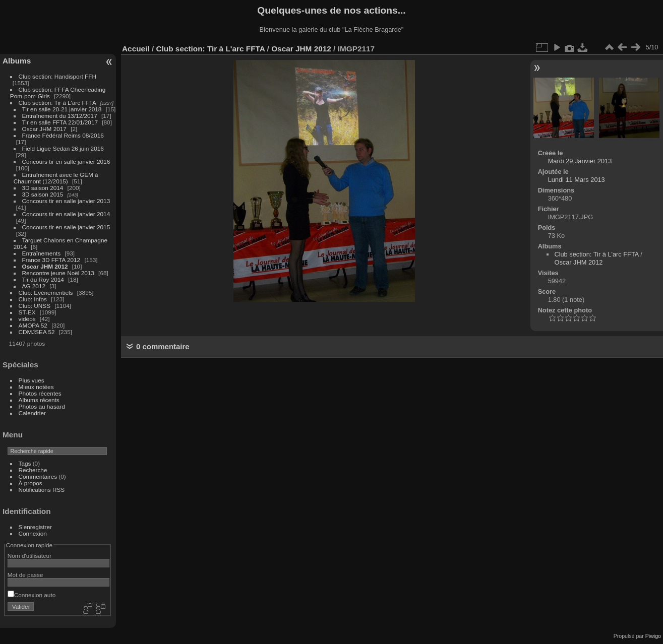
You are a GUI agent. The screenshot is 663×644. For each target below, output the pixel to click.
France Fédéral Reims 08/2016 (63, 135)
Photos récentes (40, 393)
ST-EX (27, 312)
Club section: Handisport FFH (57, 76)
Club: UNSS (35, 306)
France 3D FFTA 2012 (51, 260)
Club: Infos (33, 299)
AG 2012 (34, 286)
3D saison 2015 (43, 194)
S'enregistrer (35, 527)
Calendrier (32, 413)
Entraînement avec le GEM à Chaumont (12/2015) (56, 178)
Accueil (136, 49)
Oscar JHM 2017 (44, 129)
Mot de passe (25, 575)
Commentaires (38, 476)
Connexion (33, 533)
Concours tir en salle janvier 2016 (66, 162)
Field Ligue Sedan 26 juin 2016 (63, 148)
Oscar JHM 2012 (45, 266)
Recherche (33, 470)
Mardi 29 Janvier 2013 (580, 161)
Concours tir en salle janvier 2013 (66, 201)
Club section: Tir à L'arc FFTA (57, 103)
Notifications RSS (42, 490)
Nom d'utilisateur (29, 556)
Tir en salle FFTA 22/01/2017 (60, 122)
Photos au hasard (42, 406)
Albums (17, 61)
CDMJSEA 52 (37, 332)
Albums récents (39, 400)
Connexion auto (32, 595)
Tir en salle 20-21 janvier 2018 (62, 109)
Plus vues (32, 380)
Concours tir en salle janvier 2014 (66, 214)
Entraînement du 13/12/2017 (60, 116)
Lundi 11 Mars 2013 (577, 180)
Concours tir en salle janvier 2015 (66, 227)
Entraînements (42, 253)
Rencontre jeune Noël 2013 (58, 273)
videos (27, 319)
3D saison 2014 (43, 188)
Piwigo (653, 636)
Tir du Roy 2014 (43, 279)
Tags (25, 463)
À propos (31, 483)
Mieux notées (36, 387)
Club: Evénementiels (46, 293)
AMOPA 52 (33, 325)
